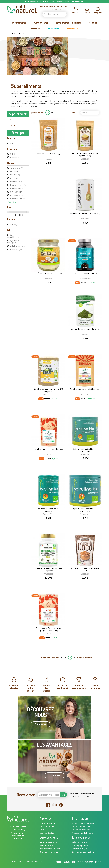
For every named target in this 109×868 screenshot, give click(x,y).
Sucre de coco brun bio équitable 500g (85, 570)
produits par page (38, 112)
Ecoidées (16, 256)
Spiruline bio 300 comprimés (85, 273)
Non (14, 231)
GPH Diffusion (18, 266)
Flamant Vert (17, 263)
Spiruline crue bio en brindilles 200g (85, 389)
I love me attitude (19, 273)
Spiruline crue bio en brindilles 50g (48, 449)
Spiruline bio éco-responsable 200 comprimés (48, 390)
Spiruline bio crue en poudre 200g (85, 329)
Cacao (11, 136)
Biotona (15, 249)
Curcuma (12, 170)
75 (56, 112)
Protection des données (83, 823)
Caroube (12, 147)
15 (48, 112)
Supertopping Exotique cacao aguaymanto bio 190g (48, 629)
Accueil (10, 34)
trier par (75, 112)
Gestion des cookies (81, 827)
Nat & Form (48, 394)
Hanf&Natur (17, 269)
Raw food (16, 324)
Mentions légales (47, 827)
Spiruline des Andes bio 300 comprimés (48, 510)
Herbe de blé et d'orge (18, 181)
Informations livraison (50, 849)
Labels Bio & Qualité (81, 849)
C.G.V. (42, 830)
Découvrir (41, 724)
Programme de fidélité (82, 833)
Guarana (12, 175)
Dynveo (15, 252)
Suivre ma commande (50, 842)
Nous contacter (47, 833)
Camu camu (13, 142)
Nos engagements (80, 845)
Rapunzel (48, 279)
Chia (10, 159)
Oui (14, 217)
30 (52, 112)
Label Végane (18, 320)
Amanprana (17, 242)
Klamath (12, 186)
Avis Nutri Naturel (80, 842)
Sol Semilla (85, 394)
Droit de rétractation (49, 852)
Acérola (12, 125)
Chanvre (12, 153)
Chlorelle (12, 164)
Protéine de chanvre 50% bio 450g (85, 213)
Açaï (10, 120)
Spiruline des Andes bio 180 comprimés (85, 450)
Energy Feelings (18, 259)
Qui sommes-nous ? (49, 823)
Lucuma (12, 192)
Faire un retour (47, 845)
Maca (11, 197)
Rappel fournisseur (81, 830)
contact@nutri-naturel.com (18, 837)
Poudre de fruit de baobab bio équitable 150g (85, 155)
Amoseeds (16, 245)
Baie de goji (13, 131)
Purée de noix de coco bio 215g (48, 273)
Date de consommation (83, 852)
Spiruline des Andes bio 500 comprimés (85, 510)
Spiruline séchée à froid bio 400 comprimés (48, 570)
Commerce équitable (13, 310)
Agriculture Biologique (14, 316)
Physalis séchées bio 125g (48, 154)
